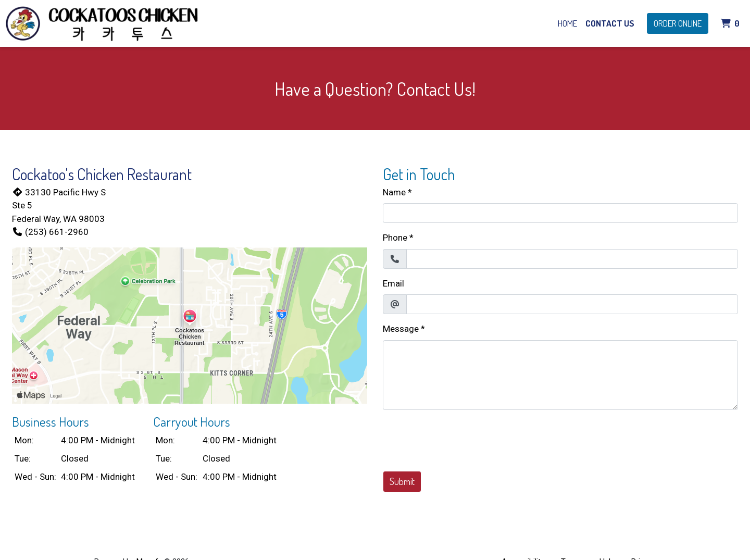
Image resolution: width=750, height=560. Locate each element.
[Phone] (572, 259)
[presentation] (462, 439)
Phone (395, 238)
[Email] (572, 304)
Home (567, 23)
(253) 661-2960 (50, 232)
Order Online (678, 23)
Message (401, 329)
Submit (402, 481)
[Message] (560, 375)
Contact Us (610, 23)
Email (393, 283)
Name (394, 192)
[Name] (560, 213)
